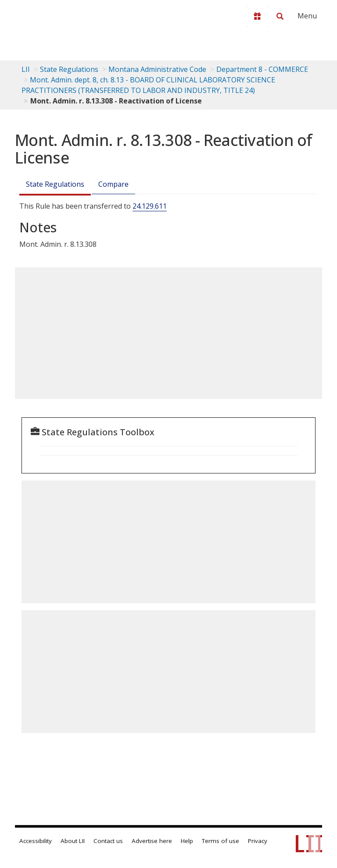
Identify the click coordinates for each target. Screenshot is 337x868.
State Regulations (69, 69)
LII (26, 69)
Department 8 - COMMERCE (262, 69)
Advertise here (152, 841)
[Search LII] (280, 16)
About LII (73, 841)
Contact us (108, 841)
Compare (113, 184)
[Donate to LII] (257, 16)
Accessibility (36, 841)
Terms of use (220, 841)
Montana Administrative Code (157, 69)
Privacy (258, 841)
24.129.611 (150, 206)
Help (187, 841)
